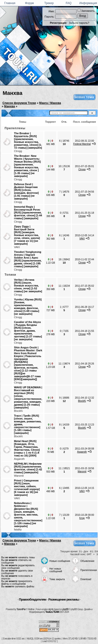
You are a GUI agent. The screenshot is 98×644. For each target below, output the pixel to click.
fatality (18, 529)
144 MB (50, 170)
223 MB (50, 401)
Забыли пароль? (79, 23)
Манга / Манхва (50, 103)
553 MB (50, 472)
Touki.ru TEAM (52, 612)
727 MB (50, 310)
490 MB (50, 491)
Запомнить (86, 11)
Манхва (13, 93)
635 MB (50, 195)
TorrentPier (21, 609)
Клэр (82, 518)
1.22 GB (51, 263)
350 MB (50, 289)
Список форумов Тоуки (19, 103)
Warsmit (19, 476)
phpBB (65, 609)
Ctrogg (18, 151)
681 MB (50, 144)
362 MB (50, 239)
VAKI (17, 247)
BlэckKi (18, 411)
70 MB (51, 452)
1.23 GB (51, 367)
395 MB (50, 216)
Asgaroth (19, 459)
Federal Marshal (82, 144)
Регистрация (58, 23)
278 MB (50, 334)
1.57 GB (51, 428)
